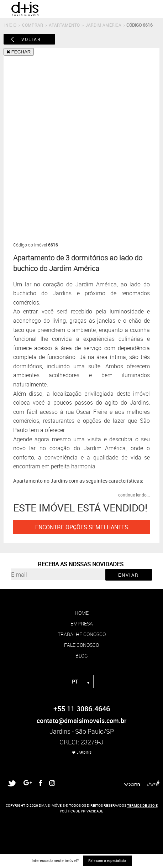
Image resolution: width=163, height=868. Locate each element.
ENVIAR (128, 575)
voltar (31, 39)
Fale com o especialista (107, 861)
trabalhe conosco (82, 634)
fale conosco (81, 645)
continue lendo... (134, 495)
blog (82, 656)
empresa (82, 623)
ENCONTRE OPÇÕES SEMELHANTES (82, 527)
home (82, 613)
